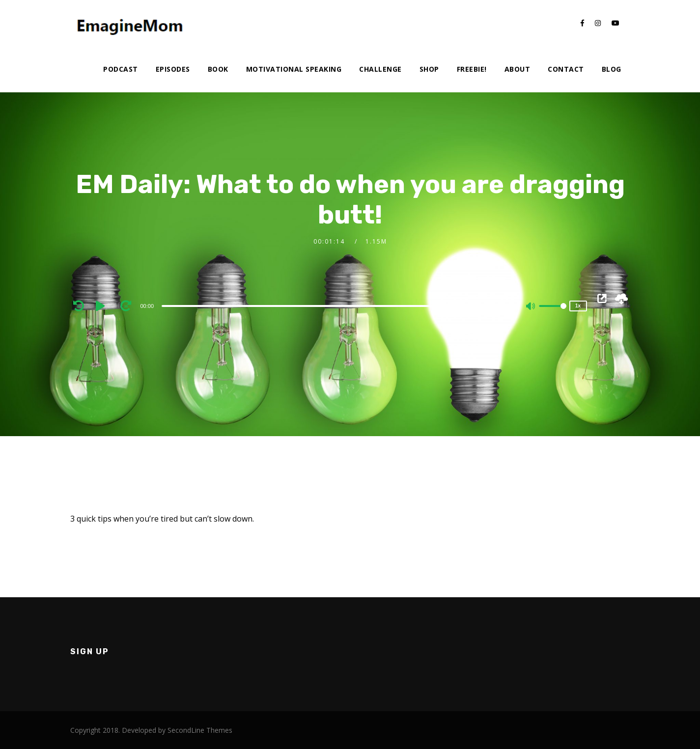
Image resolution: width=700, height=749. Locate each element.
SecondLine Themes (200, 730)
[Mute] (531, 307)
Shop (429, 69)
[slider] (329, 306)
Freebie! (472, 69)
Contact (566, 69)
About (518, 69)
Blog (612, 69)
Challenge (380, 69)
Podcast (121, 69)
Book (218, 69)
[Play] (104, 305)
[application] (330, 305)
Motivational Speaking (294, 69)
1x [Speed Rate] (578, 306)
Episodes (173, 69)
